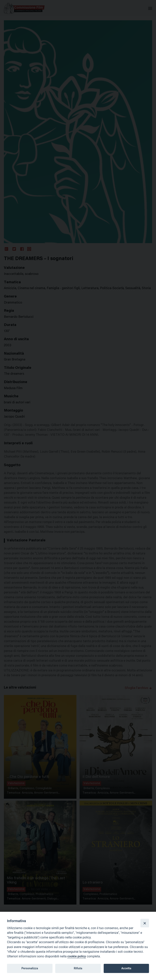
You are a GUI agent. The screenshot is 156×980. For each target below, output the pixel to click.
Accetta (126, 968)
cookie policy (77, 956)
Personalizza (30, 968)
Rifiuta (78, 968)
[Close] (145, 923)
